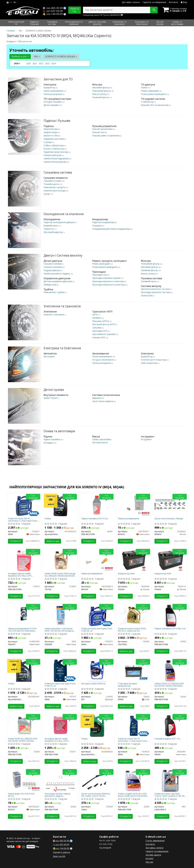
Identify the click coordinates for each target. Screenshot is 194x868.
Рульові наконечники (103, 129)
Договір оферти (153, 855)
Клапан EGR (147, 296)
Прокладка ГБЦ (100, 275)
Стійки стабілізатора (54, 145)
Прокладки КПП (100, 331)
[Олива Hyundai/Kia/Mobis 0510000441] (24, 671)
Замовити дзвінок (62, 852)
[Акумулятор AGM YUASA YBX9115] (170, 560)
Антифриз (49, 443)
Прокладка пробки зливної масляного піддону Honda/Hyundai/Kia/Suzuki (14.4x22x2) (58, 795)
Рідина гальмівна (52, 439)
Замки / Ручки (51, 398)
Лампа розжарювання (129, 519)
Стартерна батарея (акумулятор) (127, 685)
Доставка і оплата (131, 2)
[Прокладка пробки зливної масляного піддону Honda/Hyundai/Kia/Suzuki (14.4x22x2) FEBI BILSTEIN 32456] (60, 781)
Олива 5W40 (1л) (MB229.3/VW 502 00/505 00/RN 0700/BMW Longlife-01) (169, 685)
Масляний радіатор (53, 232)
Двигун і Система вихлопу (63, 255)
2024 (54, 63)
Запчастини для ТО (58, 79)
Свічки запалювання (54, 91)
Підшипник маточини (54, 139)
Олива (48, 519)
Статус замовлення (155, 841)
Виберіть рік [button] (20, 56)
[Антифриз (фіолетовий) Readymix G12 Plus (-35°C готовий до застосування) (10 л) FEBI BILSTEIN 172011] (60, 725)
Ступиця (48, 142)
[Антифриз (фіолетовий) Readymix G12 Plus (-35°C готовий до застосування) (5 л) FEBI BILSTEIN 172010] (24, 560)
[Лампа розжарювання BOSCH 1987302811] (134, 504)
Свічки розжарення (53, 94)
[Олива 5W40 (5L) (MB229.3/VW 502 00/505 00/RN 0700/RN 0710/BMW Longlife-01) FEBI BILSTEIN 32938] (24, 724)
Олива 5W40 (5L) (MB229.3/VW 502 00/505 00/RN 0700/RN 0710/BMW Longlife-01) (23, 740)
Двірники (97, 398)
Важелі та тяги (51, 136)
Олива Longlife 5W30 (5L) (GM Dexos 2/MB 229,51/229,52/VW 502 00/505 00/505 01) (132, 795)
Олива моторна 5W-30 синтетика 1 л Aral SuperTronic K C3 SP (133, 740)
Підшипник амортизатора (56, 152)
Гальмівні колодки (53, 181)
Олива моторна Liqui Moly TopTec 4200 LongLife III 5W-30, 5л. (170, 795)
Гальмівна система (58, 172)
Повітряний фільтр (102, 91)
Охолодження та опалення (64, 214)
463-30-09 (53, 8)
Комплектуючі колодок (55, 191)
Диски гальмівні (51, 105)
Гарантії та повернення (157, 851)
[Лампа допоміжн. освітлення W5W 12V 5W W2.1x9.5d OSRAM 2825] (60, 616)
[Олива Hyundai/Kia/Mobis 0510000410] (60, 505)
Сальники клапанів (53, 264)
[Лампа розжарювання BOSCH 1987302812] (97, 559)
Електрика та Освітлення (62, 348)
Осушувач (97, 226)
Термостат (49, 229)
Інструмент (146, 439)
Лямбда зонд (50, 285)
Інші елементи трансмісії (104, 334)
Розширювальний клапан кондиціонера (111, 229)
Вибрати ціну (53, 541)
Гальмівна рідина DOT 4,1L (168, 739)
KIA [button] (37, 56)
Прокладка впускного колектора (108, 281)
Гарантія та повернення (154, 2)
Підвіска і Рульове (57, 121)
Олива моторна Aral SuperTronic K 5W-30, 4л (97, 630)
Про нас (149, 862)
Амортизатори (51, 129)
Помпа (144, 87)
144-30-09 (53, 14)
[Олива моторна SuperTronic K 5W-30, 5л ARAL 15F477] (60, 671)
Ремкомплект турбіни (54, 292)
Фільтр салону (99, 94)
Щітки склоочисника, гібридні (169, 519)
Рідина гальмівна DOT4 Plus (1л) (170, 629)
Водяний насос (51, 226)
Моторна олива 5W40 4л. (94, 684)
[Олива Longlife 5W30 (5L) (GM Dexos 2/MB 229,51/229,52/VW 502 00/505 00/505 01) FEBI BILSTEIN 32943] (134, 781)
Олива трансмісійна (102, 439)
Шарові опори (51, 132)
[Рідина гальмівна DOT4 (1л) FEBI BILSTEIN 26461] (97, 505)
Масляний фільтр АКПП (104, 324)
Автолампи (49, 356)
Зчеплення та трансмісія (62, 306)
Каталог (150, 858)
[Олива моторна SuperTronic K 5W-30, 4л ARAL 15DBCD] (97, 616)
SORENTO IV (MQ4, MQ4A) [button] (61, 56)
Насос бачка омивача (103, 401)
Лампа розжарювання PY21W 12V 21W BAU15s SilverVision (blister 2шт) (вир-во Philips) (22, 630)
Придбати (15, 541)
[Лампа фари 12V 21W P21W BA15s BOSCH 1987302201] (24, 779)
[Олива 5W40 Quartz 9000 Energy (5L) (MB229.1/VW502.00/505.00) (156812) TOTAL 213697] (60, 560)
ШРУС (95, 315)
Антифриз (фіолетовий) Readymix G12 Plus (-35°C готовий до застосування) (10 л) (60, 740)
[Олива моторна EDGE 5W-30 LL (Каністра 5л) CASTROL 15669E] (134, 615)
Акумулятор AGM (126, 574)
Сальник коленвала (53, 267)
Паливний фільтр (101, 97)
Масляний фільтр (101, 87)
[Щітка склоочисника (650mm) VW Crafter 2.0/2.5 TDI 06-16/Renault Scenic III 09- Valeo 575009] (97, 780)
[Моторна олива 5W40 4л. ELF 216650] (97, 671)
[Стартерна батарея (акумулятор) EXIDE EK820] (134, 669)
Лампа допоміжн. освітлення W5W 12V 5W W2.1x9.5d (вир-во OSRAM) (60, 630)
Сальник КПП (99, 337)
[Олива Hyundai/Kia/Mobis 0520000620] (97, 726)
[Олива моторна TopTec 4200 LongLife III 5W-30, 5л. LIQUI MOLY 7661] (170, 781)
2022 (41, 63)
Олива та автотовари (59, 431)
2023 (47, 63)
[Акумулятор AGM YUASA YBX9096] (134, 560)
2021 (35, 63)
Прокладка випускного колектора (109, 285)
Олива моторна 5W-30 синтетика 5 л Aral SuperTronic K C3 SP (24, 520)
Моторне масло (100, 442)
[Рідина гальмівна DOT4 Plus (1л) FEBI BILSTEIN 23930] (170, 616)
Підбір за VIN (75, 10)
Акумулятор (50, 87)
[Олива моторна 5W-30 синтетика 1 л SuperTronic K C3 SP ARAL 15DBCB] (134, 726)
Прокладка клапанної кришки (107, 278)
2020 (29, 63)
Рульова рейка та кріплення (106, 136)
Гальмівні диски (51, 184)
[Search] (154, 10)
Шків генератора (149, 363)
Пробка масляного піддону (57, 274)
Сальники (97, 328)
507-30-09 (53, 11)
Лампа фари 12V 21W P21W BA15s (21, 795)
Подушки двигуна (52, 270)
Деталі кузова (54, 390)
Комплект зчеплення (54, 315)
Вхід (184, 2)
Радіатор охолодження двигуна (59, 222)
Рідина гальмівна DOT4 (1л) (95, 519)
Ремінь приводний (150, 91)
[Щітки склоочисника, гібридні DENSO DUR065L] (170, 504)
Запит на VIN (59, 856)
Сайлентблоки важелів (55, 162)
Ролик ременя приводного (154, 94)
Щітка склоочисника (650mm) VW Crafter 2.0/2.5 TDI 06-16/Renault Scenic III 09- (96, 795)
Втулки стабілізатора (54, 149)
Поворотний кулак (53, 155)
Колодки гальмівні (53, 102)
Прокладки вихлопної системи (156, 292)
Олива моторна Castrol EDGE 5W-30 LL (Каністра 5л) (132, 630)
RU (15, 2)
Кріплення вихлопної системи (156, 289)
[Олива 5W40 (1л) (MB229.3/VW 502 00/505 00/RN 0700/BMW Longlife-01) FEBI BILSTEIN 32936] (170, 671)
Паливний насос (149, 281)
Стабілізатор (148, 102)
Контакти (173, 2)
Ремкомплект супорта (55, 187)
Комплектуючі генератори (154, 360)
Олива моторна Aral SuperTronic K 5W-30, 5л (60, 685)
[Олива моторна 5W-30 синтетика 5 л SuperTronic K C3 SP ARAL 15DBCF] (24, 505)
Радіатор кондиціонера (104, 222)
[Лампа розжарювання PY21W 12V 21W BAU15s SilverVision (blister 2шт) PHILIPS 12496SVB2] (24, 616)
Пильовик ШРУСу (101, 321)
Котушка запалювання (103, 360)
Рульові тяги (99, 132)
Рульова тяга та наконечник (155, 105)
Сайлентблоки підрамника (57, 158)
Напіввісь (97, 318)
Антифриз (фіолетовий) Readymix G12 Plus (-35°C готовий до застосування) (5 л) (23, 575)
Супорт (47, 194)
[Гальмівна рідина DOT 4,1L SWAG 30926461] (170, 726)
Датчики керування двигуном (58, 281)
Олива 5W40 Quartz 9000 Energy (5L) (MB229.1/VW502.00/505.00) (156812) (60, 575)
